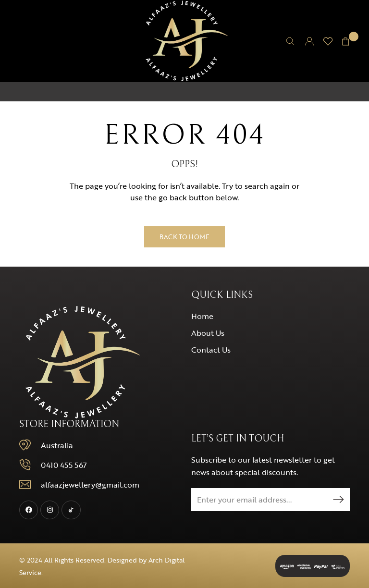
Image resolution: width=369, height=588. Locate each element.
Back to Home (184, 237)
